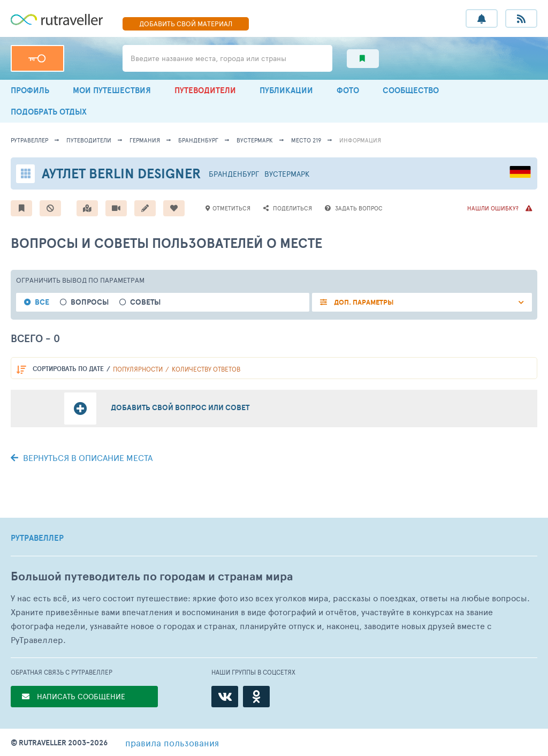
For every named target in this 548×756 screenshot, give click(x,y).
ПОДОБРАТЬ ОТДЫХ (49, 112)
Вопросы (90, 302)
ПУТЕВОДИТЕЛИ (205, 90)
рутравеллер (29, 140)
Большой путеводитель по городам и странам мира (152, 576)
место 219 (306, 140)
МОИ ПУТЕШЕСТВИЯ (112, 90)
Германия (145, 140)
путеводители (89, 140)
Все (42, 302)
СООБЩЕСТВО (411, 90)
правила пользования (172, 743)
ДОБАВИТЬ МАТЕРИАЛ (186, 24)
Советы (145, 302)
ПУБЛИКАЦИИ (286, 90)
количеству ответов (206, 369)
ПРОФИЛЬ (30, 90)
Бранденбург (198, 140)
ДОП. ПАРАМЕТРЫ (363, 302)
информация (360, 140)
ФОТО (348, 90)
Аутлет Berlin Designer (121, 173)
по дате (68, 369)
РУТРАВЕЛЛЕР (37, 538)
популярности (138, 369)
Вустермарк (255, 140)
